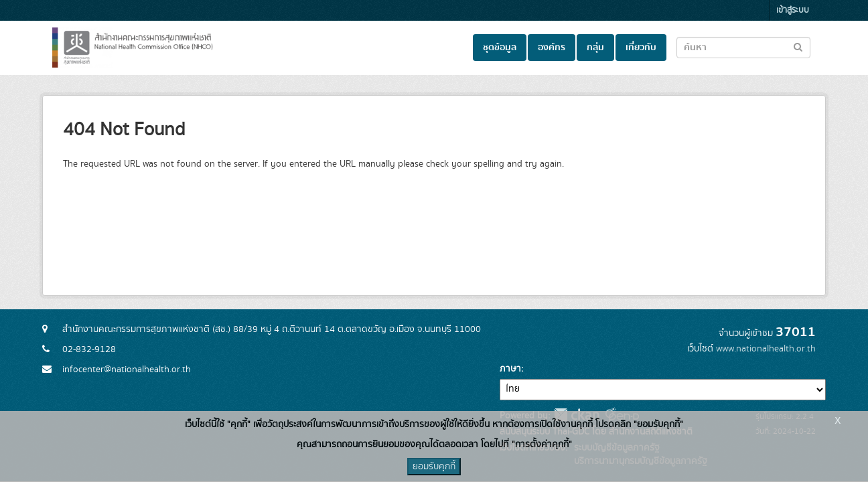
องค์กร (552, 48)
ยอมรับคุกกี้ (434, 467)
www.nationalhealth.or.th (766, 349)
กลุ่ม (595, 48)
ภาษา (510, 369)
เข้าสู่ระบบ (793, 10)
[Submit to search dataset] (798, 47)
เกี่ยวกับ (641, 48)
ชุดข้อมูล (500, 48)
